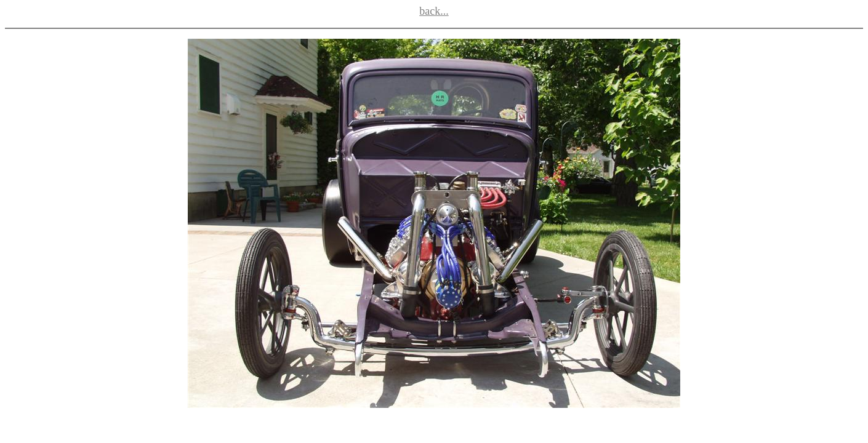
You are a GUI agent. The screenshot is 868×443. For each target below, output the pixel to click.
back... (434, 11)
